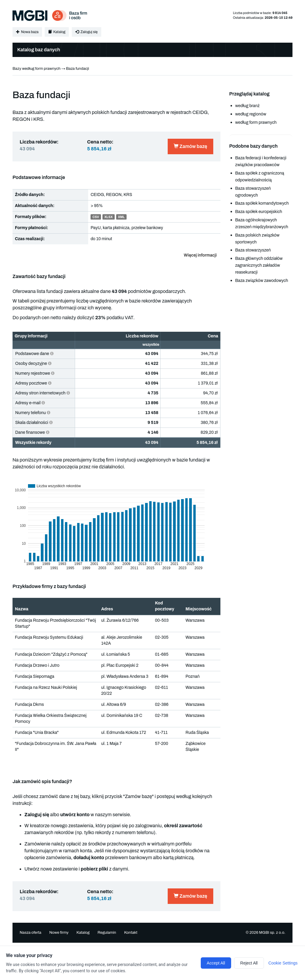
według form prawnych (256, 122)
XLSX (108, 217)
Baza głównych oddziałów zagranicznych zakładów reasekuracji (259, 265)
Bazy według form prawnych (36, 69)
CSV (96, 217)
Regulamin (107, 933)
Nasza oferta (31, 933)
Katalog (57, 32)
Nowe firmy (59, 933)
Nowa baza (27, 32)
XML (121, 217)
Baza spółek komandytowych (262, 203)
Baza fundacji (77, 69)
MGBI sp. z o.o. (272, 933)
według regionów (251, 114)
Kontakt (131, 933)
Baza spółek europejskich (259, 212)
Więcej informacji (200, 255)
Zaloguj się (86, 32)
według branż (248, 106)
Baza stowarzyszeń (253, 250)
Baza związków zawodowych (262, 281)
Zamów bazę (190, 146)
